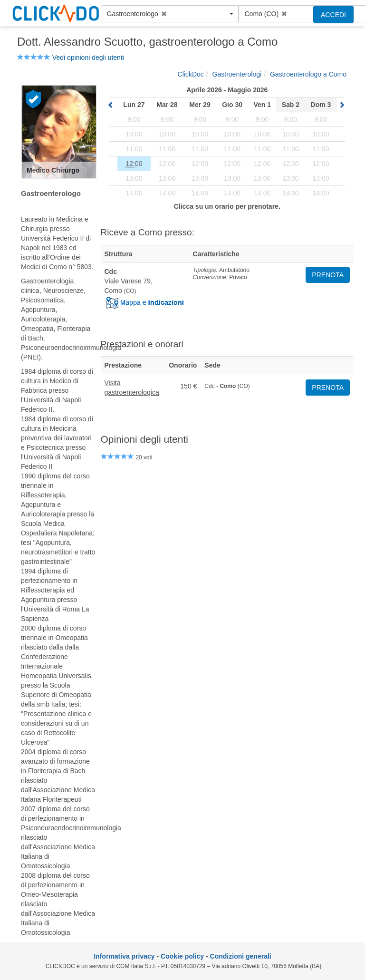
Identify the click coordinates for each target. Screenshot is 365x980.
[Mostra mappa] (145, 302)
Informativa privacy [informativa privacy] (124, 956)
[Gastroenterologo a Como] (308, 74)
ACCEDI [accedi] (333, 15)
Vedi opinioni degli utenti (88, 58)
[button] (170, 14)
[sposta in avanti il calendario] (342, 105)
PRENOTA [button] (328, 275)
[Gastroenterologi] (237, 74)
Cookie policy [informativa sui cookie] (182, 956)
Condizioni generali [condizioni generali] (241, 956)
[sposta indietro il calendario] (111, 105)
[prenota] (134, 164)
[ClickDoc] (191, 74)
